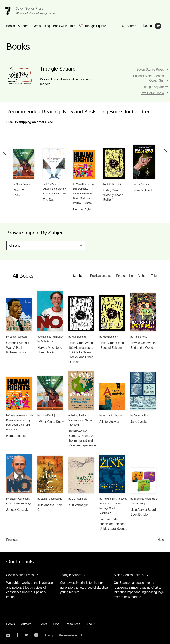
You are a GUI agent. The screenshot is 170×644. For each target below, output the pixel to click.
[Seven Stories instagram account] (36, 635)
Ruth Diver (57, 337)
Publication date (101, 276)
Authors (26, 624)
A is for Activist (109, 422)
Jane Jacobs (139, 422)
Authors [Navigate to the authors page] (23, 26)
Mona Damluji (23, 184)
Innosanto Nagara (112, 415)
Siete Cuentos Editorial (129, 575)
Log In (148, 26)
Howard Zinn (109, 499)
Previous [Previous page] (12, 540)
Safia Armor (47, 341)
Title (154, 276)
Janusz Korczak (17, 510)
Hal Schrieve (143, 184)
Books (11, 624)
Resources (73, 624)
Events (42, 624)
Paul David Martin (16, 425)
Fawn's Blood (142, 190)
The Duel (49, 200)
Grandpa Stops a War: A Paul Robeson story (18, 348)
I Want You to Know (51, 422)
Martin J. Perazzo (82, 203)
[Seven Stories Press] (8, 11)
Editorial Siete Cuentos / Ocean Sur (148, 78)
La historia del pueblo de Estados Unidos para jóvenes (113, 524)
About (90, 624)
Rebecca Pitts (141, 415)
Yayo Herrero (83, 184)
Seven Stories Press (29, 9)
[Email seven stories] (8, 635)
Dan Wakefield (79, 499)
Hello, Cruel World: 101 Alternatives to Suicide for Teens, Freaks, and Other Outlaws (81, 352)
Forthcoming (124, 276)
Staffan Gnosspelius (51, 499)
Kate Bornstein (114, 184)
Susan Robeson (18, 337)
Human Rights (83, 209)
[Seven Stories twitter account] (26, 635)
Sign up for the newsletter (61, 635)
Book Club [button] (60, 26)
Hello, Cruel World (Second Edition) (113, 195)
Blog (56, 624)
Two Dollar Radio (152, 93)
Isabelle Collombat (19, 499)
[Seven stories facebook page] (17, 635)
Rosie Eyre (27, 503)
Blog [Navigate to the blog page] (47, 26)
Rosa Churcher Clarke (55, 193)
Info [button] (73, 26)
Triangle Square (153, 87)
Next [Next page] (161, 540)
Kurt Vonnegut (78, 505)
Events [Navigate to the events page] (36, 26)
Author (142, 276)
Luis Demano (80, 189)
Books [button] (11, 26)
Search (131, 26)
